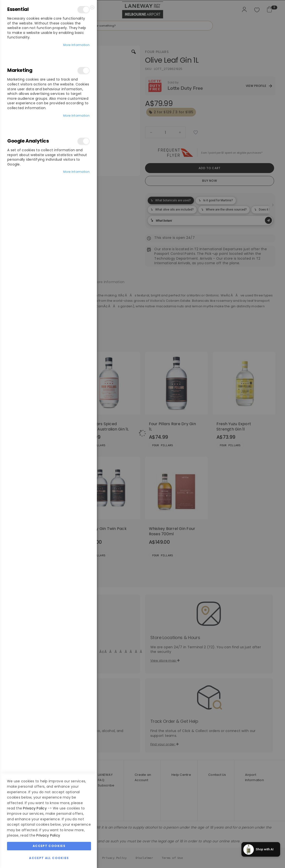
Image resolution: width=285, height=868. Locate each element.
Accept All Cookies (49, 858)
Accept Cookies (49, 846)
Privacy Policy (35, 808)
